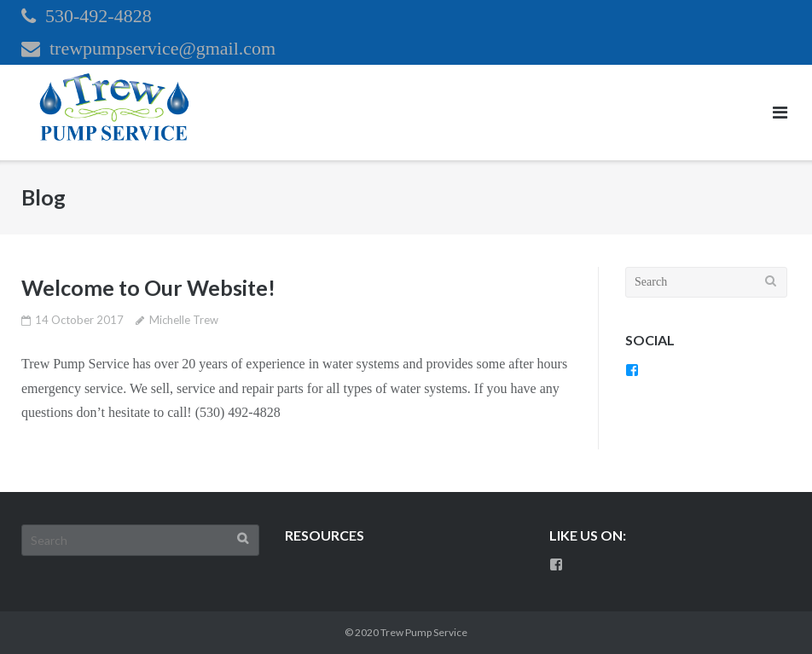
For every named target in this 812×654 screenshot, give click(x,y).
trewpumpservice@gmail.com (162, 48)
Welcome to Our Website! (148, 287)
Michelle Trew (184, 320)
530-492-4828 (99, 16)
